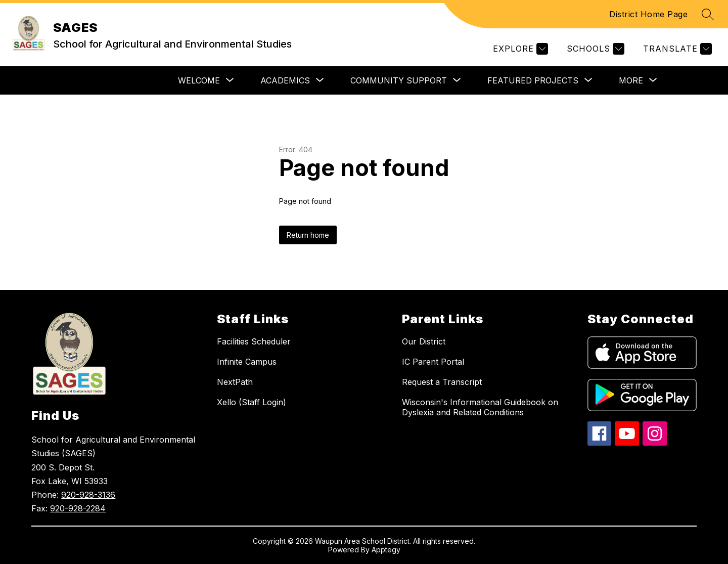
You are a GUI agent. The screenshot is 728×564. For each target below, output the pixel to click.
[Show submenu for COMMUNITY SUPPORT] (399, 80)
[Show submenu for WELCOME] (199, 80)
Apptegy (386, 550)
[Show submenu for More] (631, 80)
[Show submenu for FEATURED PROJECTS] (533, 80)
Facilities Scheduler (254, 341)
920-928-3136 (88, 495)
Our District (424, 341)
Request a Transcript (442, 382)
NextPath (235, 382)
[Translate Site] (676, 49)
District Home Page (648, 14)
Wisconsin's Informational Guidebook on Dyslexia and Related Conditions (480, 407)
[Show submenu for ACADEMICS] (285, 80)
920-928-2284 (78, 508)
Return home (308, 235)
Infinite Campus (247, 362)
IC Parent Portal (433, 362)
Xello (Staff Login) (252, 402)
